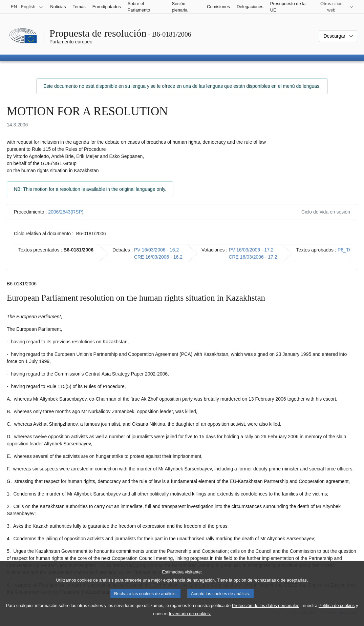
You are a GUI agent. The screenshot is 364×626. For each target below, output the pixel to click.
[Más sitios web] (335, 7)
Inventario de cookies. (190, 621)
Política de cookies (337, 613)
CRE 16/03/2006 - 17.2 (253, 257)
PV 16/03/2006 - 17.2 (251, 250)
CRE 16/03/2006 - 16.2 (158, 257)
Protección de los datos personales (266, 613)
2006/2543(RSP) (66, 212)
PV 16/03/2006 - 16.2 (156, 250)
